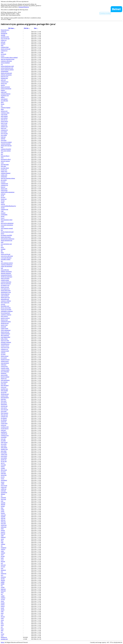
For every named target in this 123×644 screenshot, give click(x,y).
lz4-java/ (3, 197)
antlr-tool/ (3, 80)
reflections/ (4, 365)
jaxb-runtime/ (4, 118)
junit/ (2, 52)
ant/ (2, 106)
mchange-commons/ (6, 342)
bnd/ (2, 268)
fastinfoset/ (4, 373)
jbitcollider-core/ (5, 306)
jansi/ (2, 158)
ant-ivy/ (3, 463)
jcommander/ (4, 215)
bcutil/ (2, 608)
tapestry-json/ (4, 325)
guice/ (2, 247)
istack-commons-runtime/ (7, 70)
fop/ (2, 246)
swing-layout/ (4, 366)
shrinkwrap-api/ (5, 394)
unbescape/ (4, 527)
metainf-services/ (5, 360)
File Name (11, 28)
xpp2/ (2, 221)
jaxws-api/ (3, 499)
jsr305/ (3, 511)
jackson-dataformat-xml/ (7, 68)
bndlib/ (3, 584)
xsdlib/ (3, 484)
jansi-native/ (4, 408)
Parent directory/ (5, 30)
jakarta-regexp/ (5, 356)
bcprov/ (3, 606)
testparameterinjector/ (6, 275)
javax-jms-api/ (4, 410)
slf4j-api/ (3, 518)
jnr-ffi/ (3, 196)
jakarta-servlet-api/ (6, 49)
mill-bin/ (3, 139)
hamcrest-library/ (5, 156)
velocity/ (3, 549)
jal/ (2, 496)
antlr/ (2, 45)
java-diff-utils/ (4, 101)
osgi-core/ (3, 515)
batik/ (2, 558)
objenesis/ (3, 577)
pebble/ (3, 582)
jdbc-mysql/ (4, 470)
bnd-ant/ (3, 561)
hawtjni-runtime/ (5, 377)
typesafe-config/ (5, 368)
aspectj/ (3, 467)
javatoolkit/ (4, 437)
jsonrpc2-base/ (5, 396)
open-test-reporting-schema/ (8, 178)
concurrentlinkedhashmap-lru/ (8, 206)
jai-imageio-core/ (5, 285)
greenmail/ (4, 327)
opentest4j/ (4, 422)
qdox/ (2, 102)
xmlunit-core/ (4, 127)
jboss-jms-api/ (4, 415)
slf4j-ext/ (3, 520)
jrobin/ (3, 510)
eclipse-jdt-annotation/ (7, 266)
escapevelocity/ (5, 429)
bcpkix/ (3, 605)
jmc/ (2, 154)
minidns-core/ (4, 449)
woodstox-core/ (5, 427)
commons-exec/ (5, 435)
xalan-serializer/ (5, 296)
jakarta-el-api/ (4, 320)
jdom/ (2, 109)
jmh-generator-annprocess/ (8, 239)
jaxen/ (2, 539)
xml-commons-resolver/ (7, 263)
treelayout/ (4, 425)
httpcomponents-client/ (7, 220)
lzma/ (2, 624)
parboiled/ (3, 498)
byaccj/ (3, 218)
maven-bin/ (4, 475)
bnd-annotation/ (5, 397)
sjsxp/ (2, 620)
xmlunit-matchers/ (5, 334)
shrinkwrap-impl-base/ (7, 277)
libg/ (2, 622)
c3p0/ (2, 211)
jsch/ (2, 615)
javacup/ (3, 304)
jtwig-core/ (4, 387)
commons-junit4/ (5, 370)
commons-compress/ (6, 315)
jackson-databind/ (5, 63)
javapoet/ (3, 213)
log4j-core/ (4, 128)
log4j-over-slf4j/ (5, 341)
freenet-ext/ (4, 199)
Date (35, 28)
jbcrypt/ (3, 617)
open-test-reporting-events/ (8, 59)
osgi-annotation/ (5, 363)
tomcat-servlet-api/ (6, 254)
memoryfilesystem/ (6, 291)
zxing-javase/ (4, 190)
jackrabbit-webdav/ (6, 259)
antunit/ (3, 208)
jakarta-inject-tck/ (5, 297)
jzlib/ (2, 542)
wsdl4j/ (3, 596)
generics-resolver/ (5, 318)
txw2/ (2, 560)
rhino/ (2, 253)
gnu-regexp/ (4, 403)
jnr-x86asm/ (4, 420)
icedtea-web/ (4, 175)
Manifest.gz (4, 637)
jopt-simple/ (4, 458)
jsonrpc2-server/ (5, 346)
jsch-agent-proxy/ (5, 289)
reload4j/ (3, 517)
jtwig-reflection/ (5, 270)
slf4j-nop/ (3, 522)
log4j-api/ (3, 137)
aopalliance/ (4, 432)
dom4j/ (3, 610)
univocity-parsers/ (5, 161)
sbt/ (2, 546)
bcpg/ (2, 629)
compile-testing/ (5, 280)
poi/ (2, 632)
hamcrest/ (3, 589)
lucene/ (3, 216)
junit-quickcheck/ (5, 380)
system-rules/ (4, 423)
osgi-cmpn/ (4, 446)
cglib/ (2, 536)
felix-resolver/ (4, 316)
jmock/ (3, 104)
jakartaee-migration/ (6, 273)
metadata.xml (4, 639)
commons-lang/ (5, 47)
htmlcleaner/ (4, 404)
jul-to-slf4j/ (4, 444)
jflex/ (2, 541)
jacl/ (2, 563)
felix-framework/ (5, 303)
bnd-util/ (3, 534)
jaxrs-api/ (3, 439)
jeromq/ (3, 506)
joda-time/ (3, 473)
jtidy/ (2, 630)
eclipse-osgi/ (4, 454)
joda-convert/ (4, 442)
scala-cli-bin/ (4, 114)
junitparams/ (4, 177)
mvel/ (2, 625)
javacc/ (3, 56)
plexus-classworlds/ (6, 308)
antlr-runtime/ (4, 116)
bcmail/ (3, 603)
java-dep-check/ (5, 168)
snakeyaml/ (4, 92)
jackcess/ (3, 194)
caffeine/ (3, 544)
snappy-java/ (4, 171)
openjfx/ (3, 85)
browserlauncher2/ (6, 313)
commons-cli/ (4, 130)
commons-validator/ (6, 301)
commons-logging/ (6, 108)
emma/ (3, 202)
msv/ (2, 575)
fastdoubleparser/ (5, 344)
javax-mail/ (4, 411)
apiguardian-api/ (5, 299)
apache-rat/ (4, 460)
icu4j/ (2, 163)
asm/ (2, 152)
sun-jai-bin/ (4, 392)
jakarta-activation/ (5, 87)
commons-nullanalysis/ (7, 265)
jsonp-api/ (3, 430)
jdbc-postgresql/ (5, 335)
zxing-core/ (4, 487)
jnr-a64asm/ (4, 418)
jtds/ (2, 572)
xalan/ (2, 551)
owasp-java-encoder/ (6, 309)
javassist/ (3, 182)
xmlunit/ (3, 553)
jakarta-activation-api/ (6, 73)
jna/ (2, 261)
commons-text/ (5, 82)
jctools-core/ (4, 170)
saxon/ (3, 479)
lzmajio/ (3, 513)
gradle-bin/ (4, 32)
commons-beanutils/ (6, 149)
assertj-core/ (4, 83)
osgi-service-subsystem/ (7, 256)
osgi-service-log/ (5, 347)
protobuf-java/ (4, 389)
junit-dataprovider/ (6, 337)
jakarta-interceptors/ (6, 237)
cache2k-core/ (4, 416)
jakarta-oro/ (4, 379)
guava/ (3, 234)
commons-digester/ (6, 94)
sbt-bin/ (3, 579)
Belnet (3, 642)
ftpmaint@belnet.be (24, 7)
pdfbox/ (3, 97)
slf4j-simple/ (4, 448)
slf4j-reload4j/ (4, 391)
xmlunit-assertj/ (5, 361)
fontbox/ (3, 90)
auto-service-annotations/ (7, 223)
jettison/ (3, 530)
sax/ (2, 594)
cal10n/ (3, 587)
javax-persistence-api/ (6, 244)
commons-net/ (4, 184)
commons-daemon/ (6, 173)
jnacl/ (2, 593)
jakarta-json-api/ (5, 287)
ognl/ (2, 242)
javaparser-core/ (5, 96)
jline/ (2, 508)
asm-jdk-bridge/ (5, 165)
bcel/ (2, 147)
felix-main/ (4, 401)
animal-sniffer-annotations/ (8, 192)
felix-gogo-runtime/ (6, 151)
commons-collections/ (6, 61)
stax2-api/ (3, 523)
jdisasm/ (3, 580)
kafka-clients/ (4, 339)
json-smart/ (4, 140)
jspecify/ (3, 532)
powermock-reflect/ (6, 159)
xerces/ (3, 482)
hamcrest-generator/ (6, 284)
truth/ (2, 611)
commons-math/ (5, 351)
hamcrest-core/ (5, 77)
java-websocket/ (5, 372)
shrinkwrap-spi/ (5, 323)
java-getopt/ (4, 358)
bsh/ (2, 230)
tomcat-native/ (4, 121)
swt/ (2, 64)
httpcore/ (3, 187)
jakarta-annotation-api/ (7, 240)
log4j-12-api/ (4, 123)
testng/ (3, 227)
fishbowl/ (3, 537)
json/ (2, 568)
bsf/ (2, 586)
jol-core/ (3, 567)
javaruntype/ (4, 492)
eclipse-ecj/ (4, 40)
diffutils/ (3, 494)
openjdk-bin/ (4, 33)
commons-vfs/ (4, 185)
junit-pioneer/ (4, 99)
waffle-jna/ (4, 489)
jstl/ (2, 627)
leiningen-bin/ (4, 78)
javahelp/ (3, 249)
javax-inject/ (4, 456)
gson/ (2, 613)
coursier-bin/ (4, 125)
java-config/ (4, 135)
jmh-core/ (3, 565)
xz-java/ (3, 599)
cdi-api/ (3, 201)
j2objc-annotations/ (6, 330)
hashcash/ (3, 591)
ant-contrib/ (4, 180)
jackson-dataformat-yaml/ (7, 66)
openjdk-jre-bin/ (5, 37)
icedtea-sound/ (5, 328)
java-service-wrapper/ (6, 142)
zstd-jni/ (3, 204)
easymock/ (4, 54)
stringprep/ (4, 548)
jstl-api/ (3, 556)
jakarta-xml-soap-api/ (6, 146)
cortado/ (3, 468)
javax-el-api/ (4, 486)
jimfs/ (2, 529)
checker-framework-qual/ (7, 232)
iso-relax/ (3, 354)
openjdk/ (3, 35)
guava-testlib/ (4, 375)
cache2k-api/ (4, 434)
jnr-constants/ (4, 382)
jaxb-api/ (3, 42)
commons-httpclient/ (6, 282)
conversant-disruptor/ (6, 258)
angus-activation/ (5, 278)
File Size (26, 28)
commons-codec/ (5, 113)
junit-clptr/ (4, 384)
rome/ (2, 618)
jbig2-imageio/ (5, 413)
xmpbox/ (3, 598)
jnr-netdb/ (3, 441)
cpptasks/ (3, 353)
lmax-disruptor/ (5, 385)
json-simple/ (4, 132)
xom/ (2, 636)
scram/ (3, 634)
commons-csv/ (5, 349)
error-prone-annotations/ (7, 225)
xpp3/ (2, 555)
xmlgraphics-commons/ (7, 311)
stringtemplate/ (5, 71)
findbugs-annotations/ (6, 272)
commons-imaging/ (6, 144)
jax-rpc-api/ (4, 461)
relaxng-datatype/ (5, 294)
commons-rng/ (5, 209)
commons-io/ (4, 51)
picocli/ (3, 477)
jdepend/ (3, 504)
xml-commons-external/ (7, 228)
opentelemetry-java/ (6, 292)
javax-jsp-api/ (4, 133)
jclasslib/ (3, 503)
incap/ (2, 601)
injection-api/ (4, 406)
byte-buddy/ (4, 453)
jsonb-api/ (3, 491)
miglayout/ (4, 574)
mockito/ (3, 44)
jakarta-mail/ (4, 189)
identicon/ (3, 570)
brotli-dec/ (3, 399)
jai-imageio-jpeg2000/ (6, 235)
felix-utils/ (3, 166)
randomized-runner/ (6, 322)
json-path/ (3, 465)
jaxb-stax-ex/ (4, 120)
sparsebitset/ (4, 480)
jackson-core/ (4, 111)
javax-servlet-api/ (5, 39)
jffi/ (2, 251)
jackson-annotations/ (6, 89)
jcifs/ (2, 501)
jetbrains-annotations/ (6, 75)
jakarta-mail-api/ (5, 332)
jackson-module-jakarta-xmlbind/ (9, 58)
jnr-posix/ (3, 472)
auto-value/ (4, 451)
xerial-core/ (4, 525)
